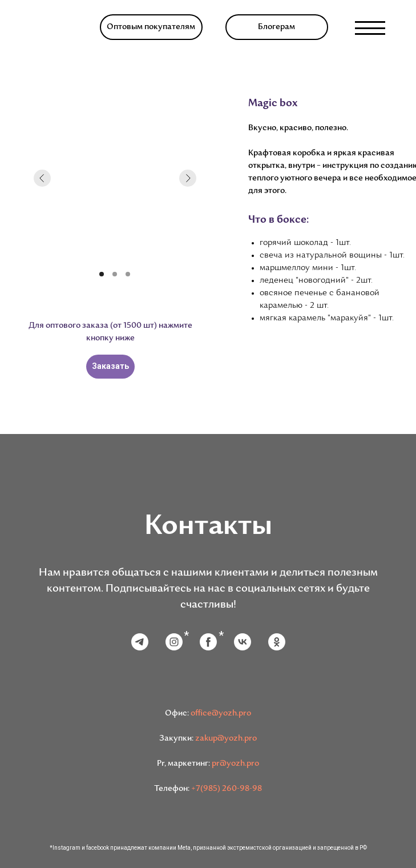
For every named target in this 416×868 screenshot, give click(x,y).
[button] (151, 27)
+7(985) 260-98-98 (227, 789)
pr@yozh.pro (235, 764)
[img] (55, 28)
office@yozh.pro (221, 714)
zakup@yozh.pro (226, 739)
